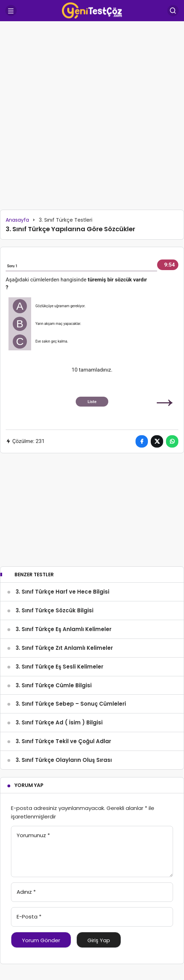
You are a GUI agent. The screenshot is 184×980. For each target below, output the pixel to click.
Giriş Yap (99, 940)
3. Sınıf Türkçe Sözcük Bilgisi (54, 610)
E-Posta (29, 917)
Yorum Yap (29, 785)
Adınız (26, 892)
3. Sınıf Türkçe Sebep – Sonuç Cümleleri (71, 704)
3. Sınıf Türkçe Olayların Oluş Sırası (64, 760)
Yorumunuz (33, 835)
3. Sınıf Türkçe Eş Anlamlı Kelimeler (64, 629)
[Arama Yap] (173, 11)
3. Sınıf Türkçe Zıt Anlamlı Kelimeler (64, 648)
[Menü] (11, 11)
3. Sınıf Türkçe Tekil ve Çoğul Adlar (63, 741)
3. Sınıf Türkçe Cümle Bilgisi (54, 685)
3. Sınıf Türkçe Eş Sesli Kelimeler (59, 667)
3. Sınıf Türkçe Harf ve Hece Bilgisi (62, 592)
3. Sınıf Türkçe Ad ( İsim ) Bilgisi (59, 722)
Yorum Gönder (41, 940)
